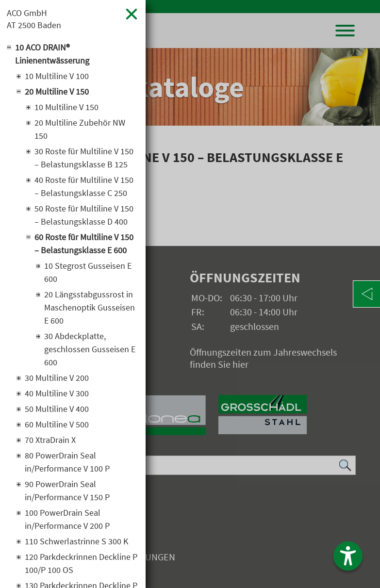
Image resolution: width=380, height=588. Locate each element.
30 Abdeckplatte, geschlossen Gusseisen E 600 (90, 349)
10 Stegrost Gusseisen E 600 (88, 272)
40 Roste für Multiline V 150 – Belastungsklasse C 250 (84, 186)
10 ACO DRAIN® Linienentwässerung (52, 54)
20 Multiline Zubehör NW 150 (80, 129)
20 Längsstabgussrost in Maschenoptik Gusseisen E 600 (90, 307)
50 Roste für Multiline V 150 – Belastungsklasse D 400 (84, 215)
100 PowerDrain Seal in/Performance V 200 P (67, 519)
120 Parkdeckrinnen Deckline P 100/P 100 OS (81, 563)
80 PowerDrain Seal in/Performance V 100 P (67, 462)
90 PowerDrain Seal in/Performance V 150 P (67, 490)
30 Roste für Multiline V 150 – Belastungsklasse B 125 (84, 158)
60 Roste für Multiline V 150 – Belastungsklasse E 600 (84, 244)
